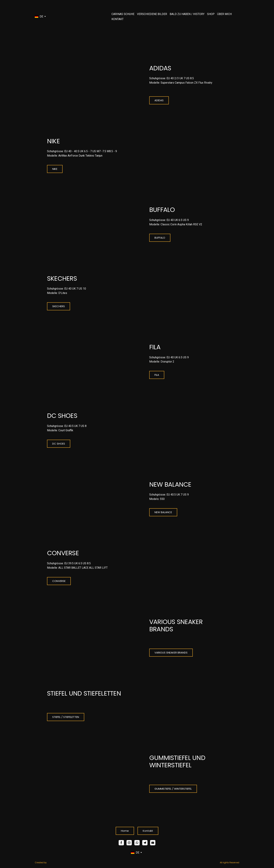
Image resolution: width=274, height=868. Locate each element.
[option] (39, 16)
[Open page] (86, 84)
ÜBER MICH (224, 14)
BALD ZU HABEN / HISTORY (187, 14)
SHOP (211, 14)
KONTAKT (118, 19)
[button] (159, 100)
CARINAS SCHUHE (123, 14)
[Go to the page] (62, 17)
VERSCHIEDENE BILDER (152, 14)
